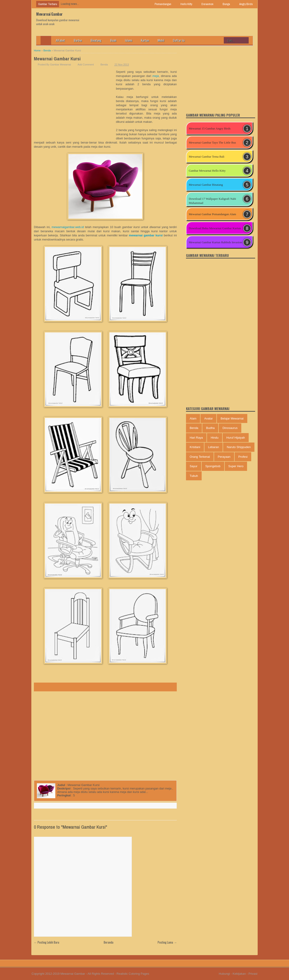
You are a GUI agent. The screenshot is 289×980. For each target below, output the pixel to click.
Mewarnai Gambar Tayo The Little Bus (212, 142)
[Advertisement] (75, 104)
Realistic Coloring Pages (133, 974)
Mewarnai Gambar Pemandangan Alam (212, 214)
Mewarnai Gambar (49, 14)
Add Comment (86, 65)
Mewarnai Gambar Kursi (57, 59)
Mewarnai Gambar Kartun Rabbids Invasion (215, 242)
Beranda (109, 942)
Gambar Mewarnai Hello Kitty (207, 171)
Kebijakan (239, 974)
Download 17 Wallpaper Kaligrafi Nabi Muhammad (212, 201)
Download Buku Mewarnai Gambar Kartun (215, 228)
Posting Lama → (167, 942)
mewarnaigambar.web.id (68, 227)
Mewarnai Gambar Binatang (206, 185)
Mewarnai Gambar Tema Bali (206, 157)
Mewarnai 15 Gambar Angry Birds (210, 128)
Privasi (253, 974)
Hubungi (224, 974)
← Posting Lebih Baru (47, 942)
